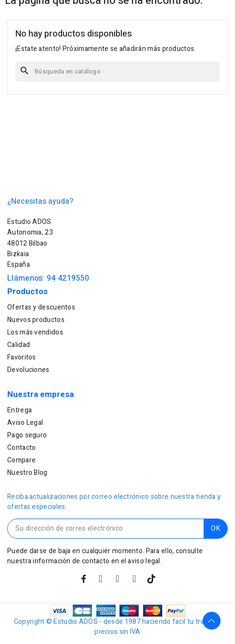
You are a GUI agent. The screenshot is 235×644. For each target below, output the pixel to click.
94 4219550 (68, 278)
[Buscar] (117, 72)
